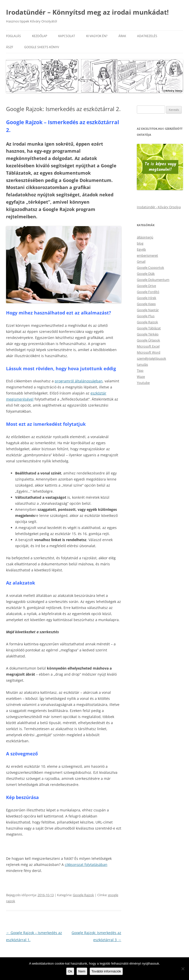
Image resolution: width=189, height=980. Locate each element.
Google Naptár (148, 310)
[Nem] (183, 969)
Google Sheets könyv (42, 47)
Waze (141, 377)
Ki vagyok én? (97, 36)
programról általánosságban (79, 381)
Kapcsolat (67, 36)
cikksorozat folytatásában (86, 865)
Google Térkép (148, 334)
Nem (82, 971)
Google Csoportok (150, 268)
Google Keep (146, 304)
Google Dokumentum (153, 280)
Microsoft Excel (148, 346)
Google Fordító (148, 292)
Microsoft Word (149, 352)
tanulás (142, 364)
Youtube (143, 383)
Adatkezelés (147, 36)
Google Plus (146, 316)
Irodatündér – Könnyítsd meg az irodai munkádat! (87, 12)
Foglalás (13, 36)
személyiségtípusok (151, 358)
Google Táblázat (149, 328)
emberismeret (147, 255)
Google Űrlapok (148, 340)
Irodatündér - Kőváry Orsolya (159, 207)
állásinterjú (145, 237)
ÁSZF (10, 47)
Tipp (140, 370)
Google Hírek (147, 298)
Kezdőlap (40, 36)
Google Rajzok (83, 895)
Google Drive (146, 286)
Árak (122, 36)
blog (140, 243)
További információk (106, 971)
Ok (70, 971)
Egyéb (141, 249)
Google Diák (146, 274)
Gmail (141, 261)
